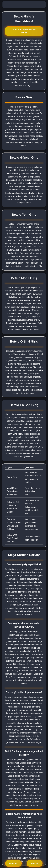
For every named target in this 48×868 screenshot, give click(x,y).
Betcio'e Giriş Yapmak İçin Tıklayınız (24, 31)
